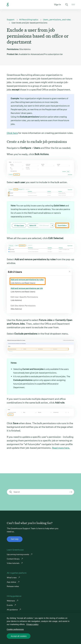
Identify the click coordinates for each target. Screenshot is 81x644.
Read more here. (61, 448)
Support (11, 20)
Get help (15, 539)
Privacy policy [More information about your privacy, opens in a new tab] (32, 624)
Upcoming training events (18, 554)
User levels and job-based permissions (30, 23)
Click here (12, 133)
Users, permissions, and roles (57, 20)
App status (12, 582)
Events (10, 605)
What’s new (12, 578)
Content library (13, 559)
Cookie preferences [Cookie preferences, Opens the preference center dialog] (15, 629)
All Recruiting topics (29, 20)
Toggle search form (67, 5)
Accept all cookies (19, 636)
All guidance (12, 610)
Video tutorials (13, 563)
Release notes (13, 586)
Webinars (11, 601)
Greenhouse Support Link (8, 5)
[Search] (41, 492)
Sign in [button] (58, 5)
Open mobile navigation (73, 5)
